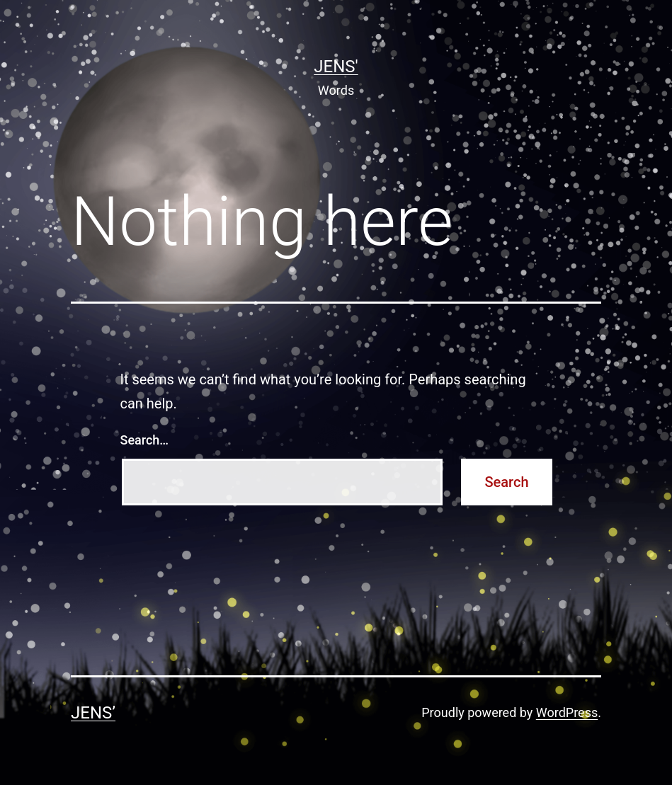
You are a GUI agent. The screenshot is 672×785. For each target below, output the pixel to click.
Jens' (336, 67)
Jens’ (93, 713)
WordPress (567, 712)
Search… (145, 440)
